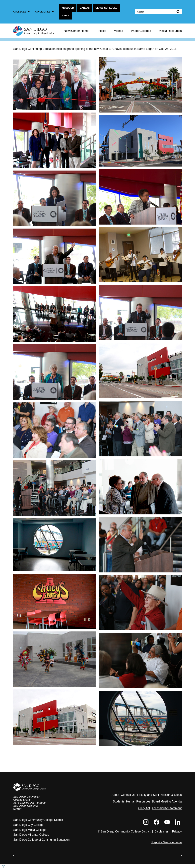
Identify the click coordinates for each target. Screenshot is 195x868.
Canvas (85, 8)
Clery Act (144, 808)
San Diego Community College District (38, 820)
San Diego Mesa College (30, 830)
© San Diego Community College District (124, 831)
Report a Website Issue (166, 842)
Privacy (177, 831)
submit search (177, 12)
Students (119, 801)
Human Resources (138, 801)
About (115, 795)
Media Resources (170, 31)
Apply (66, 16)
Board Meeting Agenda (167, 801)
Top (3, 866)
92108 (17, 809)
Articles (101, 31)
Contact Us (128, 795)
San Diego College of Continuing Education (41, 840)
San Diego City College (28, 825)
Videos (118, 31)
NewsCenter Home (76, 31)
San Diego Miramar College (31, 835)
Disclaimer (161, 831)
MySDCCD (68, 8)
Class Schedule (106, 8)
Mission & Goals (171, 795)
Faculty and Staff (148, 795)
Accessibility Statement (167, 808)
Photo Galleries (141, 31)
